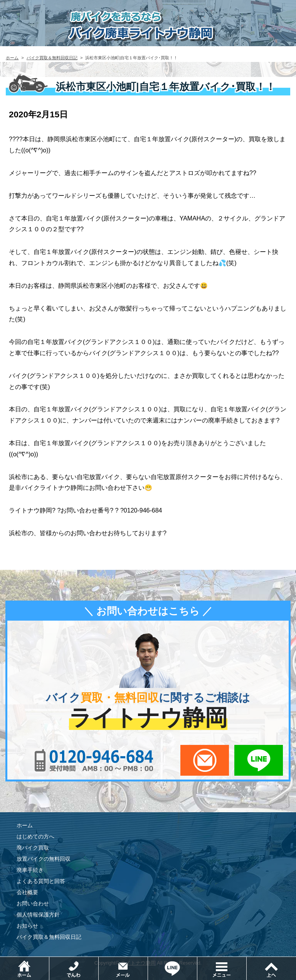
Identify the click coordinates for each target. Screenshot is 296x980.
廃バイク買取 (33, 848)
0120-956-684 (94, 760)
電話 (98, 961)
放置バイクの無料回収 (44, 859)
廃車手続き (30, 870)
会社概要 (27, 892)
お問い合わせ (33, 903)
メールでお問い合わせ (205, 760)
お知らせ (27, 926)
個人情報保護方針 (38, 915)
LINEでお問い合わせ (259, 760)
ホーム (12, 58)
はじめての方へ (35, 836)
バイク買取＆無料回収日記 (52, 58)
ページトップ (271, 968)
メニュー (246, 961)
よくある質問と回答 (41, 881)
